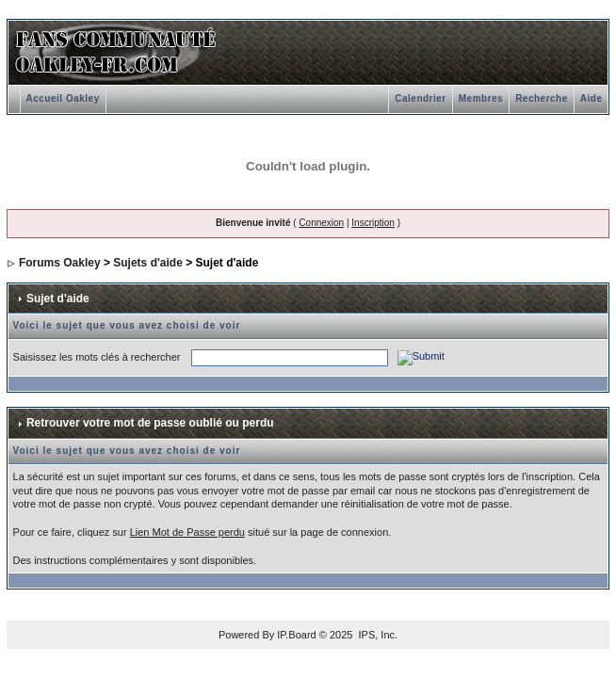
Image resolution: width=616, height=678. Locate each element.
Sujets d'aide (148, 263)
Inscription (373, 223)
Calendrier (420, 98)
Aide (592, 98)
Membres (481, 98)
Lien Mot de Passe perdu (187, 532)
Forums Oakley (60, 263)
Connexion (321, 223)
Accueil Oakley (63, 98)
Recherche (542, 98)
